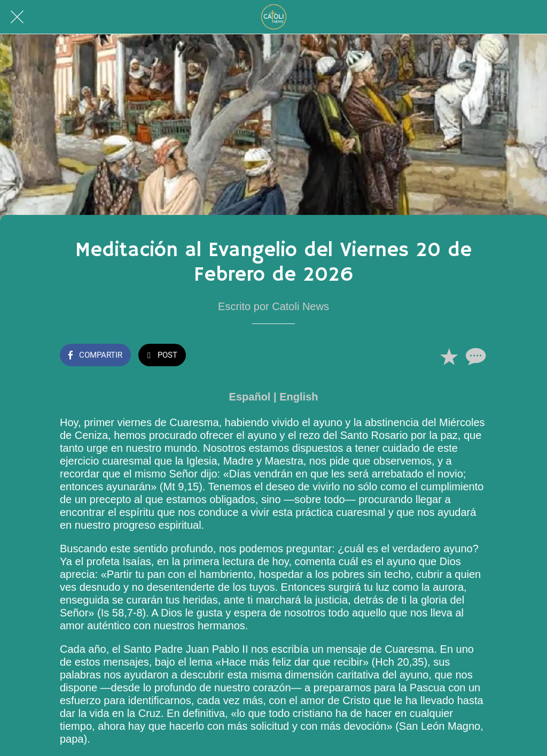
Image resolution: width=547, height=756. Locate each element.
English (299, 397)
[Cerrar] (17, 17)
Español (250, 397)
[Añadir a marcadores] (449, 356)
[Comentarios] (474, 356)
